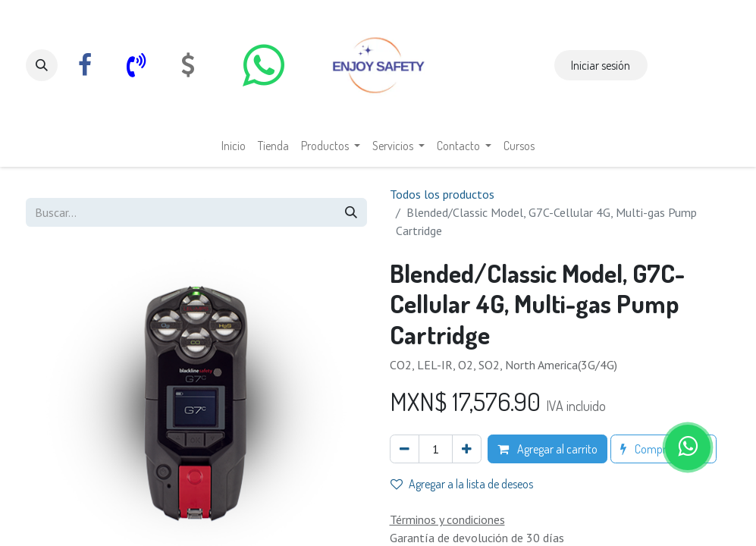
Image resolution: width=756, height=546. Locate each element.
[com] (188, 65)
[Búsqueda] (351, 212)
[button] (42, 65)
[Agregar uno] (467, 449)
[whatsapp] (264, 65)
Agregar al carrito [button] (547, 449)
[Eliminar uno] (405, 449)
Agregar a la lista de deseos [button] (462, 484)
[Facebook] (85, 65)
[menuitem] (234, 146)
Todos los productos (442, 194)
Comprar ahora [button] (663, 449)
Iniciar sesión (601, 65)
